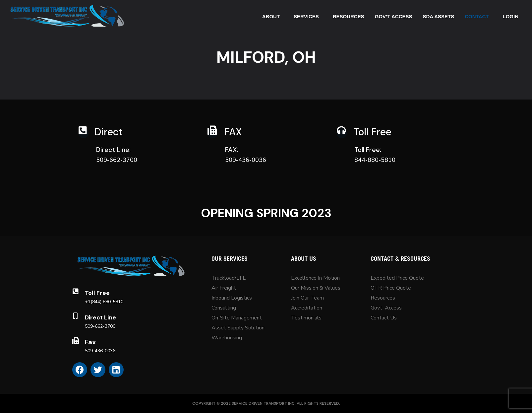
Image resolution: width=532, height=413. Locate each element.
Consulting (224, 308)
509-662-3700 (100, 326)
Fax (90, 342)
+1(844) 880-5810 (104, 302)
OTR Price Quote (391, 288)
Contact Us (384, 318)
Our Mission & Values (316, 288)
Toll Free (97, 293)
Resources (383, 298)
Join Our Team (307, 298)
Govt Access (386, 308)
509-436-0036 (100, 351)
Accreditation (307, 308)
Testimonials (306, 318)
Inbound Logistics (232, 298)
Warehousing (227, 338)
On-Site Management (237, 318)
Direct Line (100, 317)
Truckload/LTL (229, 278)
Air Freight (224, 288)
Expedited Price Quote (397, 278)
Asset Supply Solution (238, 328)
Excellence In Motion (315, 278)
